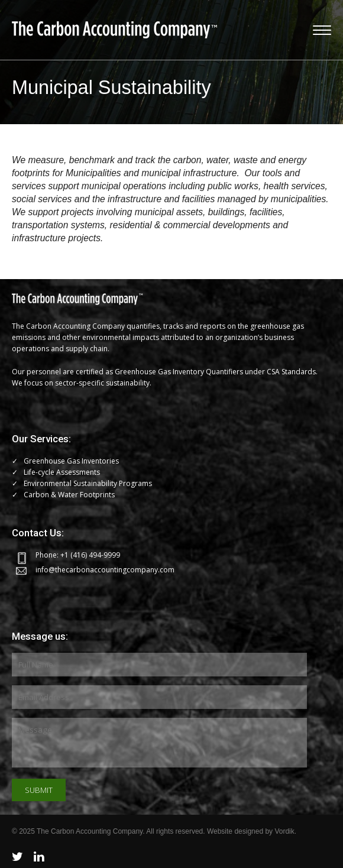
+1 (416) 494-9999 (90, 555)
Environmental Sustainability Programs (88, 483)
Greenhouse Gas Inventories (71, 461)
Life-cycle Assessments (62, 472)
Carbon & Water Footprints (69, 495)
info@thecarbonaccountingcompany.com (105, 570)
